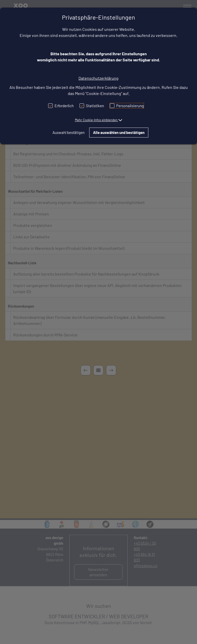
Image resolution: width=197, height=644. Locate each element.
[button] (99, 120)
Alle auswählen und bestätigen (119, 132)
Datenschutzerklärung (98, 78)
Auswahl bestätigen (69, 132)
